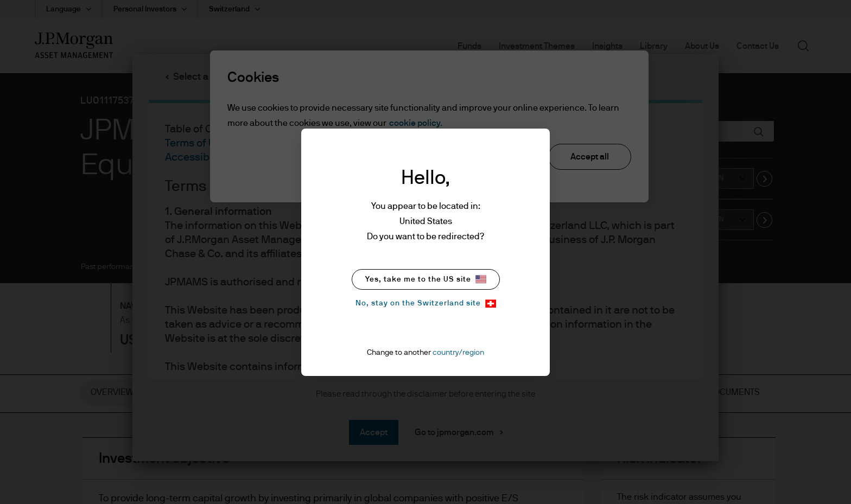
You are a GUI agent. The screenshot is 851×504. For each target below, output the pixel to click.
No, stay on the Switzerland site (426, 304)
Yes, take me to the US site (426, 279)
